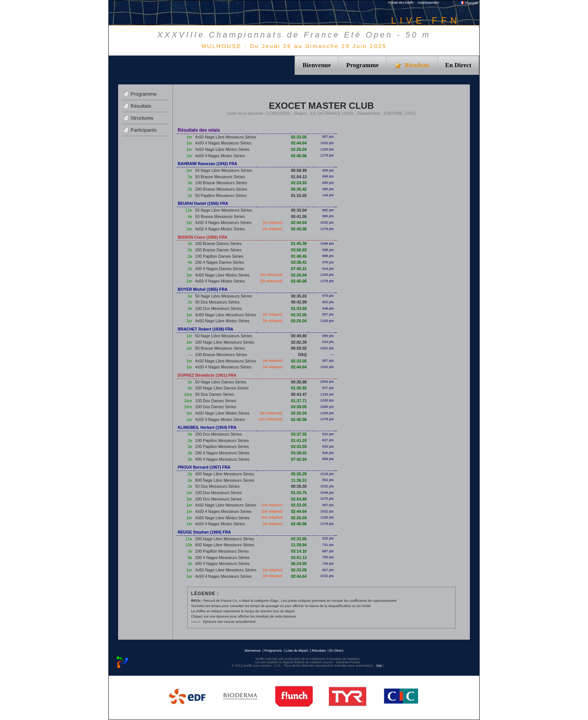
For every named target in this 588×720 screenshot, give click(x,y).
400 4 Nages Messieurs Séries (222, 459)
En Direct (458, 65)
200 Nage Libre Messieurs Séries (225, 539)
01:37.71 (299, 401)
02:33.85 (299, 539)
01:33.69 (299, 308)
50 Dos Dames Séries (214, 394)
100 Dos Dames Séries (216, 401)
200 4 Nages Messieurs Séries (222, 453)
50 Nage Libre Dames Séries (221, 382)
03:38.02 (299, 453)
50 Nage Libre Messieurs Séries (223, 170)
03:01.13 (299, 558)
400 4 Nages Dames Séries (219, 269)
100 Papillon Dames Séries (219, 256)
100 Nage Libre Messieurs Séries (225, 342)
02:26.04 (299, 149)
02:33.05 (299, 137)
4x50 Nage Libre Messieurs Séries (226, 137)
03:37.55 (299, 434)
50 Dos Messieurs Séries (217, 302)
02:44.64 (299, 143)
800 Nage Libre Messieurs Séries (225, 480)
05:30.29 (299, 474)
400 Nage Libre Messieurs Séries (225, 474)
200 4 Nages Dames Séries (219, 262)
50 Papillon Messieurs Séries (221, 195)
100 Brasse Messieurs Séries (221, 183)
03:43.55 (299, 446)
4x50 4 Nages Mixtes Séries (220, 156)
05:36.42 (299, 189)
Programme (362, 65)
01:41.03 (299, 440)
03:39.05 (299, 407)
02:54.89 (299, 499)
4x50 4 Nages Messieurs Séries (223, 143)
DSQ (302, 355)
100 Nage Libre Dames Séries (222, 388)
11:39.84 (299, 545)
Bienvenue (317, 65)
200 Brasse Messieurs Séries (221, 189)
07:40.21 (299, 269)
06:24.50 (299, 564)
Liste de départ (297, 651)
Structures (142, 118)
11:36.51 (299, 480)
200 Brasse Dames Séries (218, 250)
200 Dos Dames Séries (216, 407)
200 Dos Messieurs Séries (218, 434)
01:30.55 (299, 388)
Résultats (141, 106)
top (379, 666)
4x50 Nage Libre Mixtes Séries (222, 149)
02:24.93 (299, 183)
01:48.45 (299, 256)
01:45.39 (299, 244)
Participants (144, 130)
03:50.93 (299, 250)
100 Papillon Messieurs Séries (222, 440)
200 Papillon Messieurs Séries (222, 446)
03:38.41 (299, 262)
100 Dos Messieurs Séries (218, 308)
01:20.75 (299, 493)
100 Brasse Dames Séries (218, 244)
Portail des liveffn (401, 3)
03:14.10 (299, 551)
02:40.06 (299, 156)
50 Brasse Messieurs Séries (220, 177)
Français (469, 3)
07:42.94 (299, 459)
